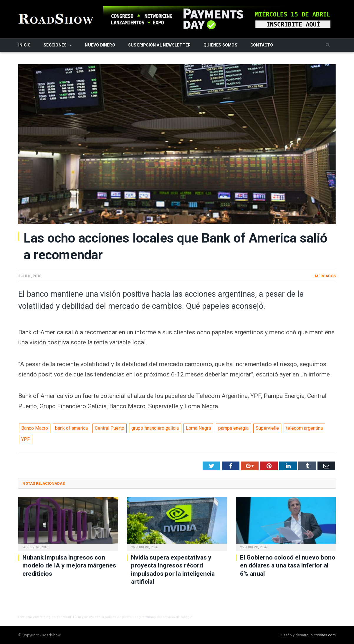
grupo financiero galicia (155, 428)
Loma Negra (198, 428)
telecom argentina (304, 428)
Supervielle (267, 428)
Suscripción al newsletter (159, 45)
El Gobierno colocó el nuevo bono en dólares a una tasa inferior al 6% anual (288, 566)
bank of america (71, 428)
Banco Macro (35, 428)
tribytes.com (325, 635)
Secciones (55, 45)
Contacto (262, 45)
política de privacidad (122, 617)
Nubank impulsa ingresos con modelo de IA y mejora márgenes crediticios (69, 566)
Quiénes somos (220, 45)
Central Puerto (110, 428)
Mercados (325, 276)
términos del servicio (158, 617)
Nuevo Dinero (100, 45)
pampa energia (233, 428)
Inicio (24, 45)
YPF (25, 439)
